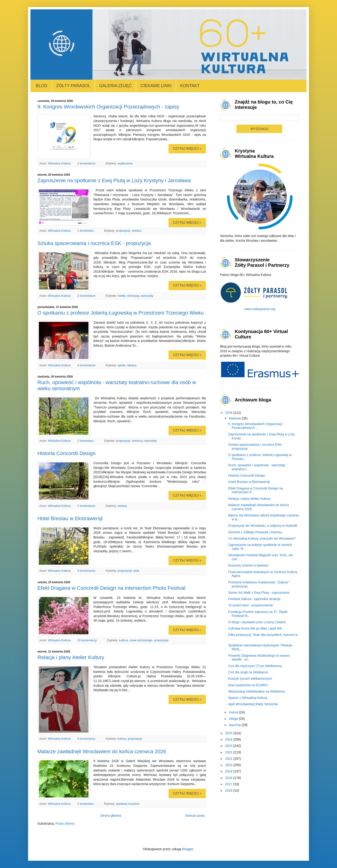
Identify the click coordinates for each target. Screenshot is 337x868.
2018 (229, 778)
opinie (122, 365)
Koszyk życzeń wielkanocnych (250, 679)
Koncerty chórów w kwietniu (248, 565)
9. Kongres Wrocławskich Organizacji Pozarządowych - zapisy (108, 107)
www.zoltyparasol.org (260, 309)
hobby (122, 296)
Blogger (188, 849)
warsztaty (147, 296)
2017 (229, 784)
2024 (229, 739)
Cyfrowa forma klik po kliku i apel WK (255, 628)
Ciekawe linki (156, 86)
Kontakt (190, 86)
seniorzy (137, 441)
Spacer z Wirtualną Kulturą (248, 698)
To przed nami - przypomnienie (251, 605)
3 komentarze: (87, 571)
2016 (229, 790)
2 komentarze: (87, 163)
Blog (42, 86)
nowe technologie (141, 640)
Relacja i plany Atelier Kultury (71, 657)
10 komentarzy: (88, 640)
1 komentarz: (86, 231)
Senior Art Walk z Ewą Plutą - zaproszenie (259, 593)
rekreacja (133, 296)
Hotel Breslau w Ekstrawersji (70, 518)
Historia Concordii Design (66, 453)
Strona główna (111, 816)
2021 (229, 759)
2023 (229, 746)
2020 (229, 765)
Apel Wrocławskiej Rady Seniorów (253, 704)
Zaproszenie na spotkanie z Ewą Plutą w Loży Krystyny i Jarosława (114, 180)
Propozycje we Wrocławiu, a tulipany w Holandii (263, 526)
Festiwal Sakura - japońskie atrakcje (254, 599)
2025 (229, 733)
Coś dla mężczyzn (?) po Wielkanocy (255, 666)
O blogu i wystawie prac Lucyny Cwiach (257, 622)
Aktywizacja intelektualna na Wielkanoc (257, 691)
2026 (229, 413)
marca (234, 712)
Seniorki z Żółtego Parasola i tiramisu (255, 532)
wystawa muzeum (128, 804)
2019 (229, 771)
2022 (229, 752)
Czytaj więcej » (187, 148)
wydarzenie (125, 163)
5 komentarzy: (87, 739)
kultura (124, 640)
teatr (136, 571)
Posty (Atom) (65, 823)
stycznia (235, 725)
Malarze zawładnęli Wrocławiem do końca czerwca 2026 (102, 751)
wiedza (136, 231)
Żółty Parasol (73, 86)
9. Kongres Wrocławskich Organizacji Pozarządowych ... (255, 426)
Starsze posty (195, 816)
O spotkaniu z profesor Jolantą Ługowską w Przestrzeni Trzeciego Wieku (121, 313)
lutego (234, 719)
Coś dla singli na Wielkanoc (248, 672)
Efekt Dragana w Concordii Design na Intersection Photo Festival (111, 588)
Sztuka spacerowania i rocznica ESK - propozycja (94, 243)
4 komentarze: (87, 365)
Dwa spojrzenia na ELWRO (248, 685)
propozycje (123, 231)
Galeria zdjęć (115, 86)
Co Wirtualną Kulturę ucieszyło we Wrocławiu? (262, 538)
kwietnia (235, 418)
